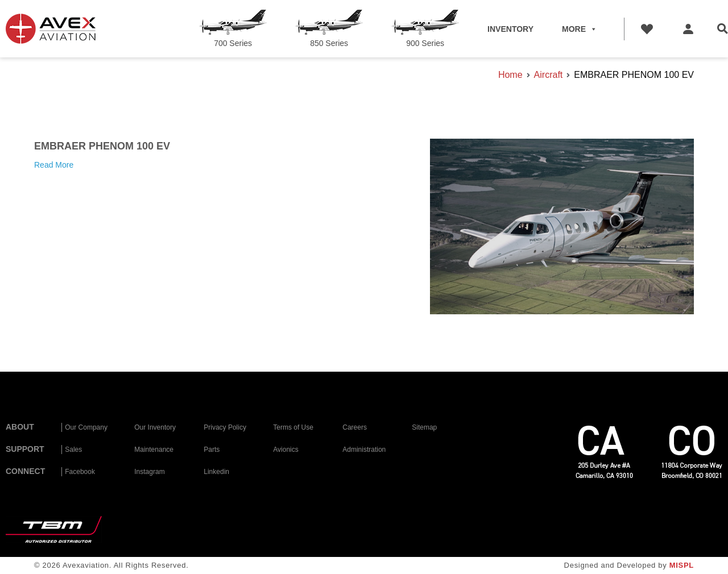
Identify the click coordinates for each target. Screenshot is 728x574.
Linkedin (216, 472)
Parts (212, 450)
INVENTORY (510, 29)
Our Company (86, 427)
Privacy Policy (225, 427)
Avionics (286, 450)
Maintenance (154, 450)
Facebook (80, 472)
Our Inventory (155, 427)
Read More (54, 165)
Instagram (149, 472)
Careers (355, 427)
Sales (73, 450)
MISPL (682, 565)
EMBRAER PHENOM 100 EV (102, 146)
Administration (364, 450)
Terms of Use (293, 427)
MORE (580, 29)
